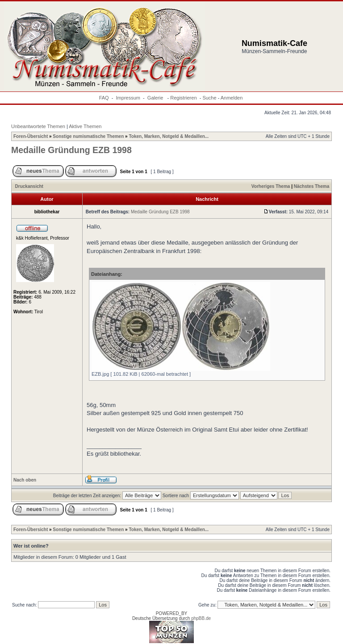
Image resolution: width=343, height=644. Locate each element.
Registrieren (183, 98)
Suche (209, 98)
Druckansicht (29, 186)
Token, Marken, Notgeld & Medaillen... (169, 136)
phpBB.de (201, 618)
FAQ (104, 98)
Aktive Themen (85, 126)
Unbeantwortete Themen (38, 126)
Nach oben (25, 480)
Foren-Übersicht (31, 136)
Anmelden (232, 98)
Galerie (156, 98)
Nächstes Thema (312, 186)
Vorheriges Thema (271, 186)
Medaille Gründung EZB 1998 (71, 150)
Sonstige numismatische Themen (88, 136)
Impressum (128, 98)
